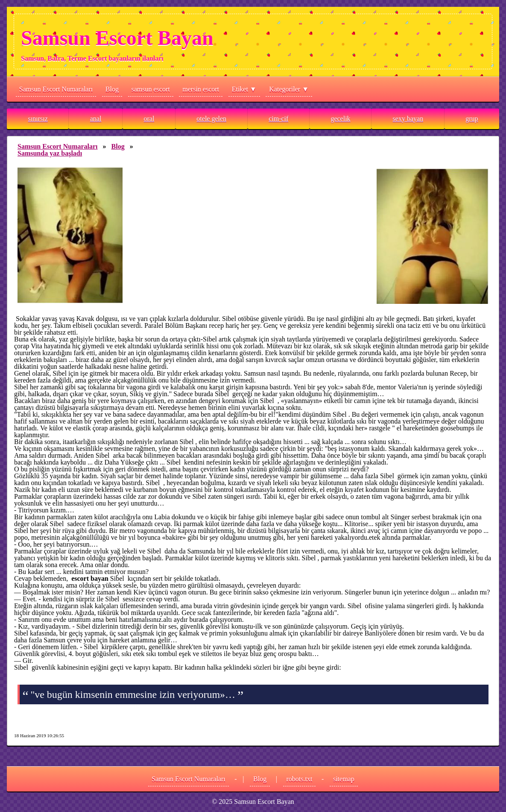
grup (472, 119)
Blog (112, 89)
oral (149, 119)
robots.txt (300, 779)
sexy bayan (408, 119)
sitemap (344, 779)
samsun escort (151, 89)
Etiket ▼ (244, 89)
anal (96, 119)
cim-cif (278, 119)
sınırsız (38, 119)
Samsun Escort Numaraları (56, 89)
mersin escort (201, 89)
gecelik (340, 119)
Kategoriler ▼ (289, 89)
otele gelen (211, 119)
